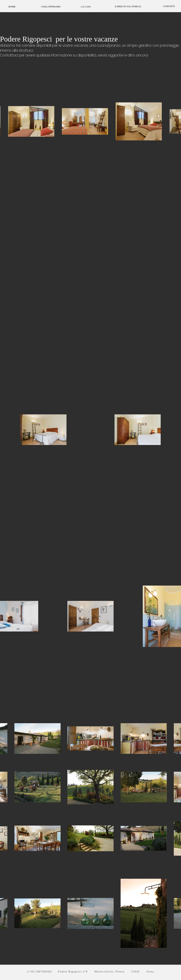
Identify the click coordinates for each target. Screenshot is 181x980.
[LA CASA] (86, 7)
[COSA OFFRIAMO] (51, 7)
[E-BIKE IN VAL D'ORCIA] (128, 6)
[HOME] (12, 7)
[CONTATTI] (169, 6)
